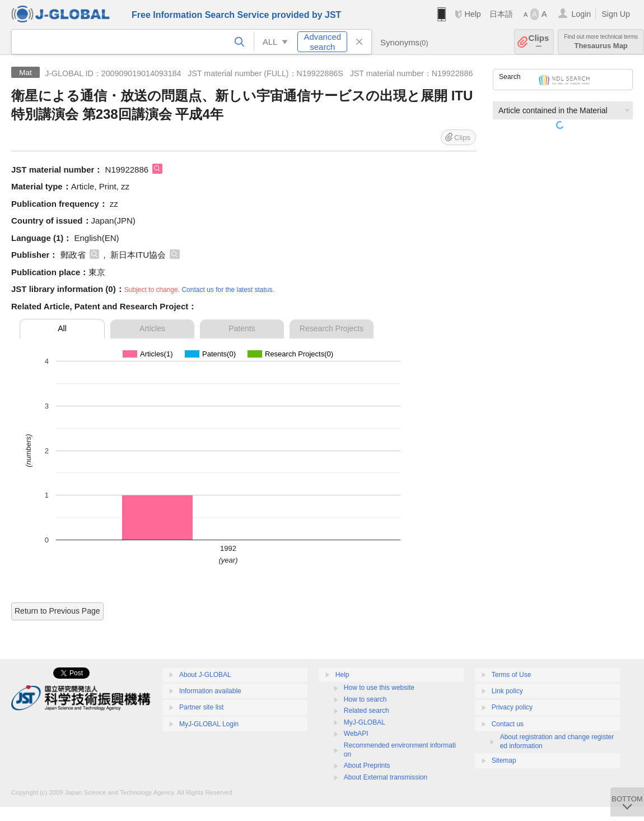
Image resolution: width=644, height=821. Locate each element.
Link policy (507, 691)
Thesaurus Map (601, 42)
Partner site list (201, 707)
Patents (242, 328)
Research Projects (332, 328)
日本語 (501, 14)
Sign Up (616, 14)
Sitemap (504, 760)
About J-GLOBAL (205, 675)
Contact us (508, 724)
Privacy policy (512, 707)
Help (472, 14)
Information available (210, 691)
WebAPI (356, 734)
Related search (367, 711)
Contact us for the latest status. (228, 290)
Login (581, 14)
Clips (539, 42)
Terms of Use (512, 675)
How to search (365, 699)
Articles (152, 328)
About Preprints (367, 766)
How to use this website (379, 688)
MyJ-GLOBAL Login (209, 724)
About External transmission (386, 777)
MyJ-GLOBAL (365, 722)
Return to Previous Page (57, 611)
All (62, 328)
